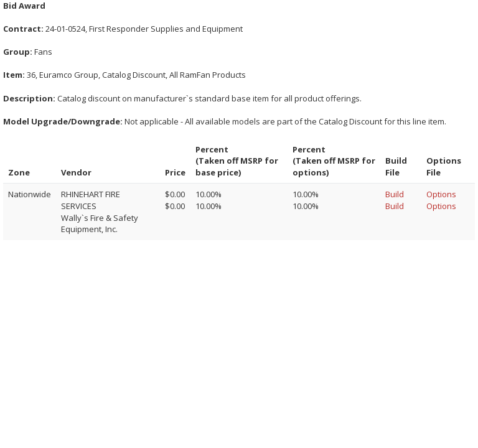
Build (395, 194)
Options (441, 194)
